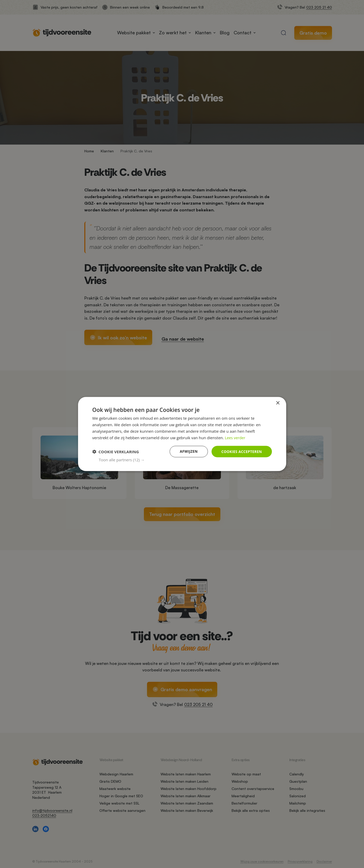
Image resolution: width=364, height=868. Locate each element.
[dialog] (182, 434)
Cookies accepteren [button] (241, 451)
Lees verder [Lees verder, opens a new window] (235, 437)
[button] (185, 460)
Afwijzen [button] (187, 451)
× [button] (278, 403)
